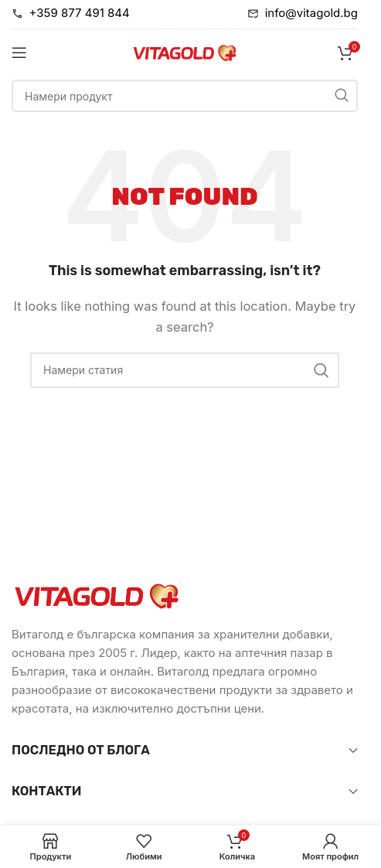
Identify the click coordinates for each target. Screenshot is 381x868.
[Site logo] (185, 51)
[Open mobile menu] (19, 53)
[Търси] (185, 96)
